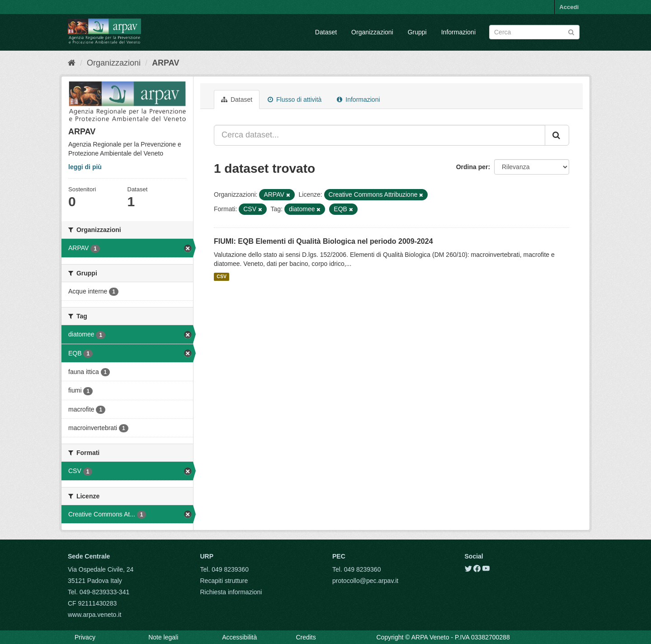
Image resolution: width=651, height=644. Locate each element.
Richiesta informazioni (231, 592)
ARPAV (165, 63)
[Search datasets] (534, 32)
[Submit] (571, 31)
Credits (306, 637)
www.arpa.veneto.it (94, 615)
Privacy (85, 637)
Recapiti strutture (224, 581)
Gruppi (417, 32)
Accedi (569, 7)
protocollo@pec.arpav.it (365, 581)
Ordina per (472, 167)
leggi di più (85, 167)
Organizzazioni (372, 32)
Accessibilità (239, 637)
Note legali (163, 637)
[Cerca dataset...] (380, 135)
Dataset (326, 32)
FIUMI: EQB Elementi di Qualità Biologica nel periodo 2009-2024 (323, 241)
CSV (222, 277)
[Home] (72, 63)
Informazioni (458, 32)
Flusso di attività (295, 99)
